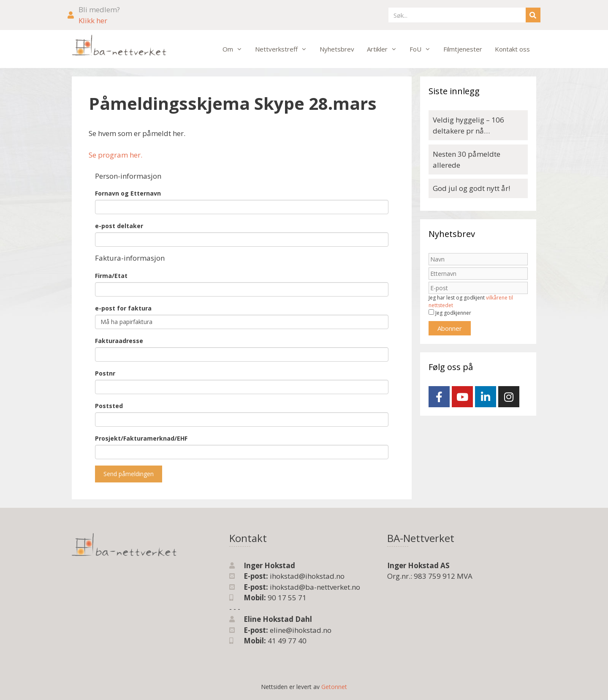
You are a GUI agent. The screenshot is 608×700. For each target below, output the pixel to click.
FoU (423, 49)
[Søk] (533, 15)
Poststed (109, 406)
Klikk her (93, 20)
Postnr (105, 373)
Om (236, 49)
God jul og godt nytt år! (471, 188)
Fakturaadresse (119, 341)
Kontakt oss (512, 49)
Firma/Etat (111, 276)
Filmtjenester (463, 49)
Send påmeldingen (129, 474)
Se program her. (115, 155)
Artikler (385, 49)
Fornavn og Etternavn (128, 193)
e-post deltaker (119, 226)
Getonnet (334, 687)
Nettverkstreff (284, 49)
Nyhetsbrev (337, 49)
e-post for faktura (123, 308)
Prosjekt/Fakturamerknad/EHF (141, 438)
